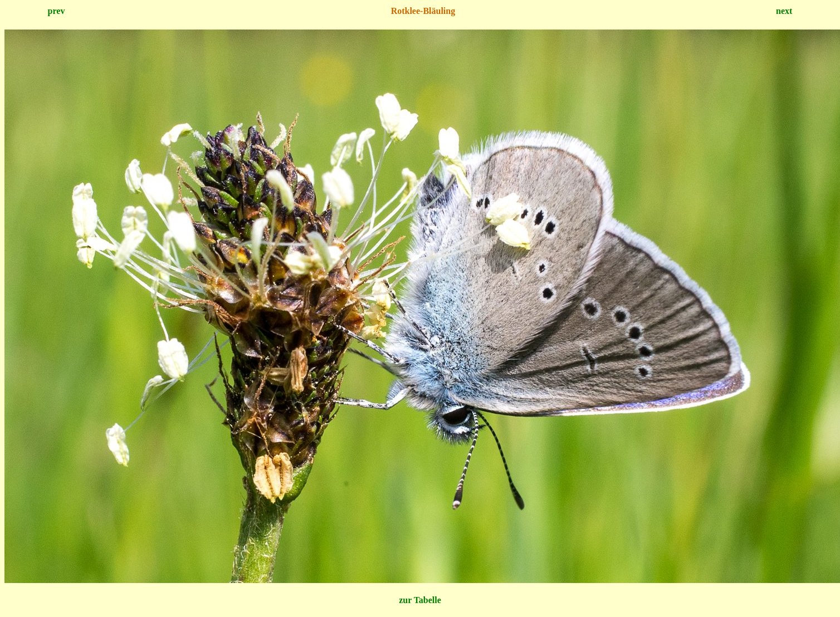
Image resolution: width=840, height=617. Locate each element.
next (784, 11)
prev (57, 11)
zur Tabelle (420, 600)
